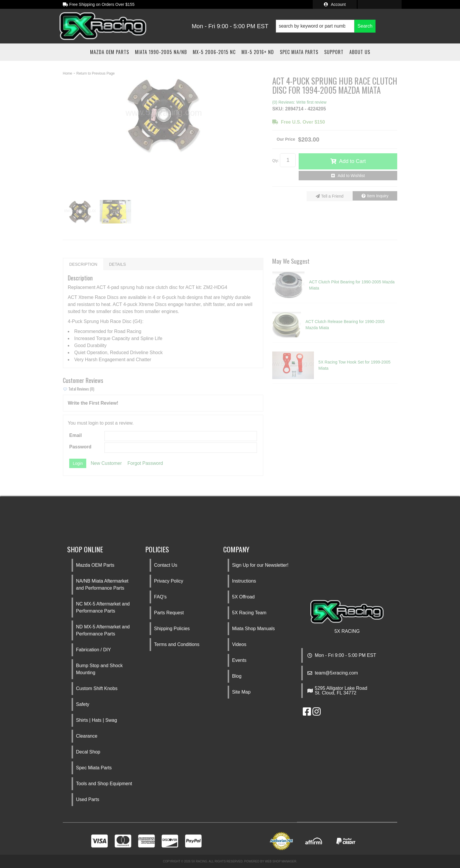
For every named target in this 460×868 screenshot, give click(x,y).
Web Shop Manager (281, 861)
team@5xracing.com (336, 673)
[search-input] (315, 26)
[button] (326, 26)
